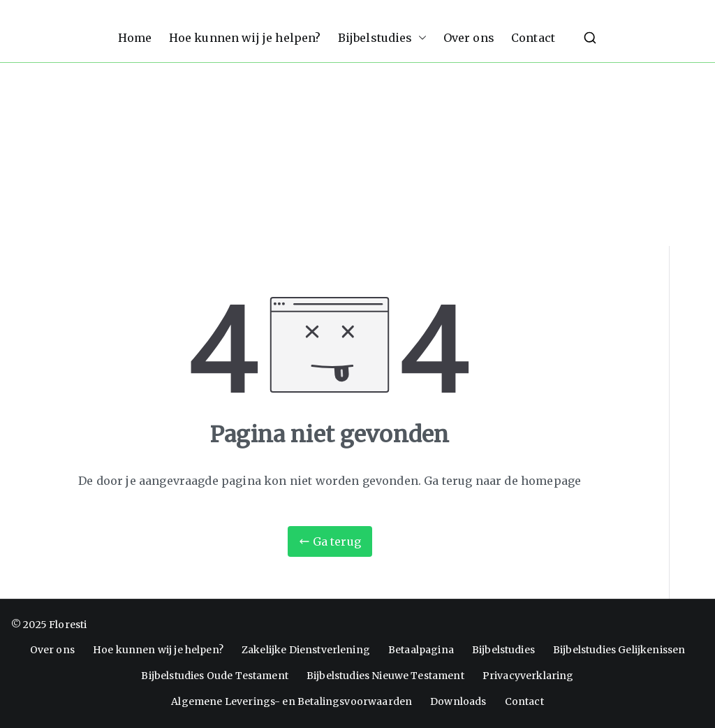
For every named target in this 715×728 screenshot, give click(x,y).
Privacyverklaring (528, 676)
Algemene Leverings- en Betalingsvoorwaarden (292, 701)
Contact (533, 38)
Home (135, 38)
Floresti (68, 625)
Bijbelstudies (382, 38)
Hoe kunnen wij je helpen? (245, 38)
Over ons (469, 38)
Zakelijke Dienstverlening (306, 650)
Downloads (458, 701)
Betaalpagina (421, 650)
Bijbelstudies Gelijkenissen (619, 650)
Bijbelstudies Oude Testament (214, 676)
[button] (420, 38)
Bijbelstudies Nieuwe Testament (385, 676)
